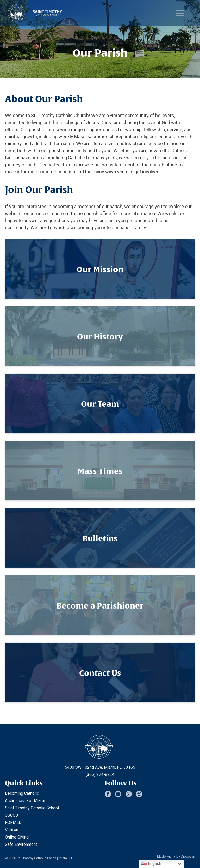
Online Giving (17, 837)
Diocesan (188, 856)
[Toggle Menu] (180, 13)
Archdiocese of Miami (25, 801)
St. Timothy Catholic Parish (36, 858)
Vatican (12, 830)
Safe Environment (21, 844)
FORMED (13, 823)
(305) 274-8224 (100, 775)
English (151, 864)
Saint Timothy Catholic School (32, 808)
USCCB (11, 815)
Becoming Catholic (22, 793)
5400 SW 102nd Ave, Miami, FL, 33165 (100, 767)
